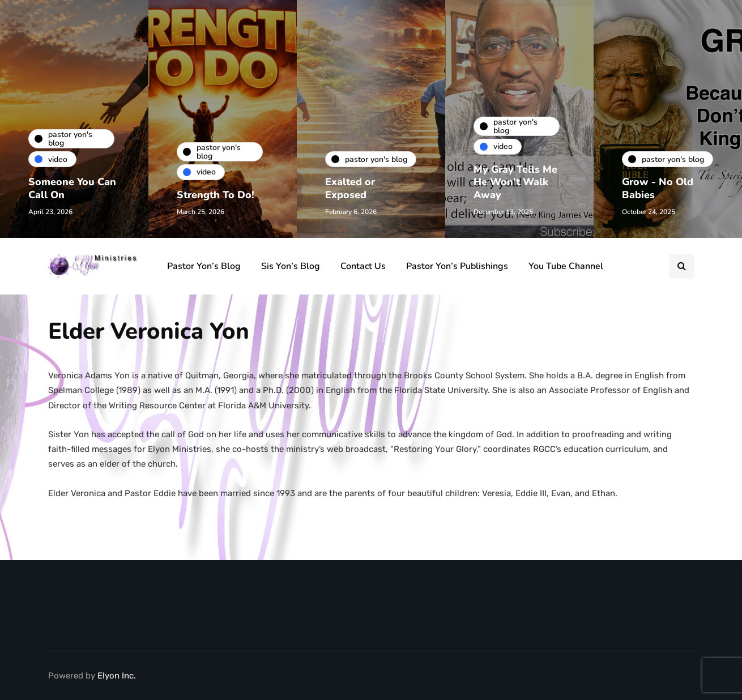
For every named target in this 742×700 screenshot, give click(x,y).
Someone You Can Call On (72, 188)
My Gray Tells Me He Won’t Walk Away (515, 182)
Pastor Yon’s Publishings (457, 266)
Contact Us (363, 266)
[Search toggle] (681, 266)
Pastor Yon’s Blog (204, 266)
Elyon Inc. (117, 676)
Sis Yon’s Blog (291, 266)
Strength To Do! (216, 195)
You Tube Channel (566, 266)
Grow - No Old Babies (658, 188)
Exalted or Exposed (350, 188)
